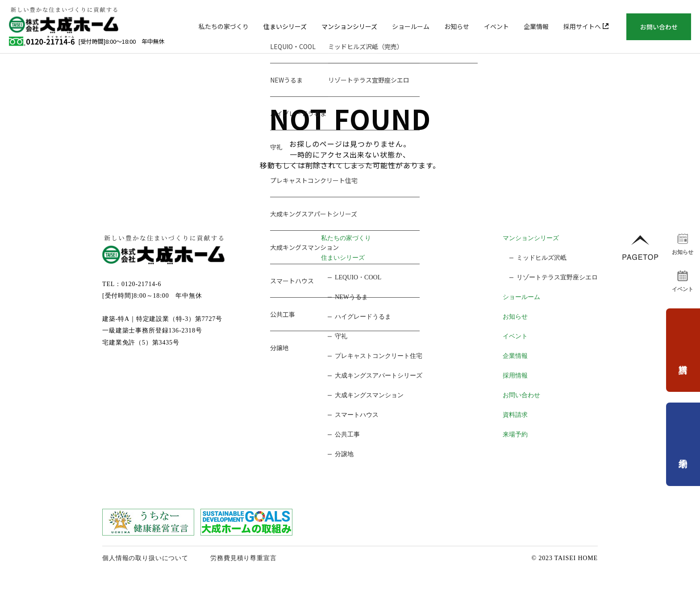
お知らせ (457, 26)
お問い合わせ (659, 27)
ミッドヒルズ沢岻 (542, 258)
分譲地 (344, 454)
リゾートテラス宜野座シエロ (557, 277)
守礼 (341, 336)
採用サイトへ (586, 26)
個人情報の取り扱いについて (145, 558)
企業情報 (536, 26)
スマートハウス (357, 415)
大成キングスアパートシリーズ (379, 376)
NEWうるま (351, 297)
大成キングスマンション (369, 395)
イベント (496, 26)
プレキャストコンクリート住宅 (379, 356)
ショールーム (411, 26)
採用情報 (515, 376)
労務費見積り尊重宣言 (243, 558)
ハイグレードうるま (363, 317)
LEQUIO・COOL (358, 277)
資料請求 (515, 415)
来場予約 (515, 434)
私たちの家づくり (224, 26)
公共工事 (347, 434)
